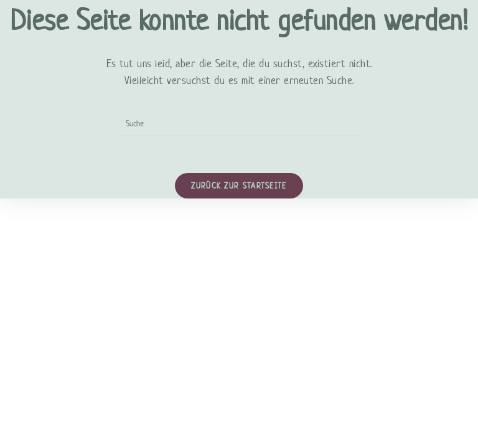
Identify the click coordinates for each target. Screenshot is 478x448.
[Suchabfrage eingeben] (239, 123)
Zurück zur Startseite (239, 186)
